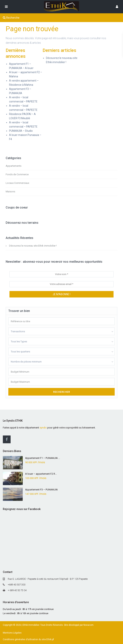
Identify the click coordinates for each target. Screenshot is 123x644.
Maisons (10, 192)
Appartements (14, 166)
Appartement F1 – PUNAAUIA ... (43, 458)
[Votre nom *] (61, 274)
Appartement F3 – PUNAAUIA (41, 490)
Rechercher (61, 392)
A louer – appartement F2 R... (41, 474)
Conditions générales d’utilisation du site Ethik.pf (28, 639)
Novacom (88, 625)
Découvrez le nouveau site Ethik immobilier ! (33, 246)
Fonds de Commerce (17, 174)
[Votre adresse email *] (61, 284)
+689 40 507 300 (17, 585)
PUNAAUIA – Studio (21, 131)
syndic (43, 428)
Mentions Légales (12, 633)
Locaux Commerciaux (17, 183)
